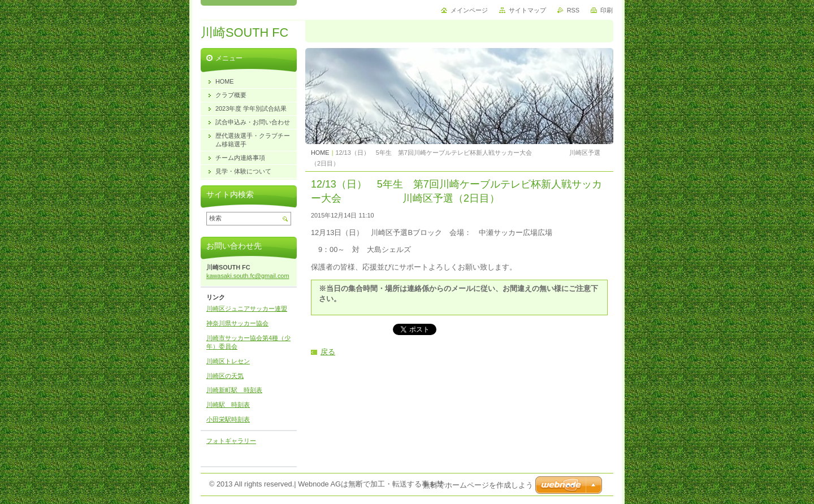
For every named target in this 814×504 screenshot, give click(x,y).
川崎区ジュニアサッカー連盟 (247, 309)
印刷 (607, 10)
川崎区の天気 (225, 376)
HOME (320, 153)
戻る (328, 352)
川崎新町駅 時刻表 (234, 390)
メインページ (469, 10)
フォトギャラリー (231, 441)
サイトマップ (527, 10)
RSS (573, 10)
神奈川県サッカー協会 (237, 323)
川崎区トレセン (228, 361)
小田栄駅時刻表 (228, 419)
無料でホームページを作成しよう (478, 485)
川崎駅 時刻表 (228, 405)
